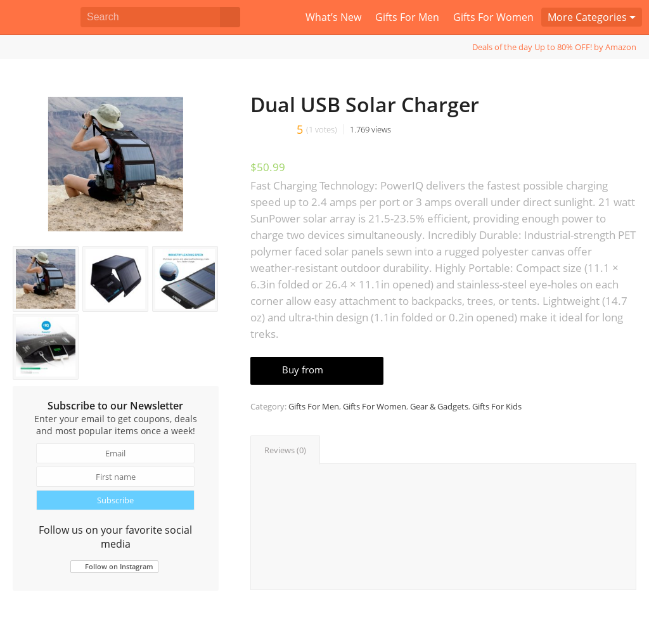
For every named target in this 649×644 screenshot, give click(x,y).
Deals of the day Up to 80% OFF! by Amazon (554, 47)
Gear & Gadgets (439, 406)
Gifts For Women (375, 406)
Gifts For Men (314, 406)
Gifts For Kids (497, 406)
